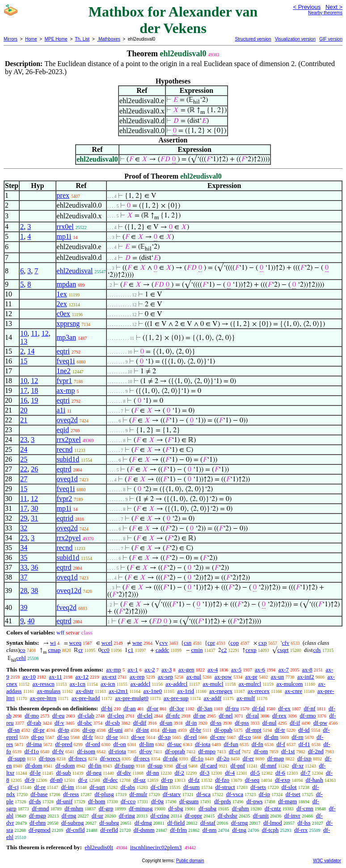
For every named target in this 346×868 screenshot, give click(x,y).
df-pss (242, 723)
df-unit (261, 816)
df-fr (88, 737)
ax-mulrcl (250, 684)
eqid (63, 430)
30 (34, 508)
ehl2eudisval (75, 271)
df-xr (298, 766)
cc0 (105, 650)
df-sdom (65, 766)
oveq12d (69, 590)
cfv (286, 643)
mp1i (64, 236)
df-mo (32, 716)
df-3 (205, 773)
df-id (304, 730)
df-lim (147, 744)
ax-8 (307, 670)
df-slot (289, 787)
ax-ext (109, 677)
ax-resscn (44, 684)
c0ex (63, 314)
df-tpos (47, 758)
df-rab (34, 723)
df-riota (117, 751)
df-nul (270, 723)
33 (24, 567)
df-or (152, 708)
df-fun (231, 744)
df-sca (203, 794)
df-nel (226, 716)
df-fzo (222, 780)
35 (24, 557)
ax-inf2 (306, 677)
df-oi (181, 766)
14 (31, 351)
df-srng (240, 823)
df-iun (169, 730)
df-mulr (139, 794)
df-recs (142, 758)
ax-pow (223, 677)
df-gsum (189, 801)
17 (24, 390)
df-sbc (85, 723)
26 (34, 469)
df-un (166, 723)
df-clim (159, 787)
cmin (197, 650)
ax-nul (194, 677)
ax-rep (137, 677)
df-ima (34, 744)
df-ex (284, 708)
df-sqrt (97, 787)
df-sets (258, 787)
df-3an (205, 708)
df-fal (259, 708)
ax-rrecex (259, 691)
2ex (62, 304)
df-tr (280, 730)
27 (24, 479)
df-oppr (193, 816)
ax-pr (251, 677)
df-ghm (241, 808)
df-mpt (253, 730)
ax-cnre (293, 691)
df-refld (109, 830)
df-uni (115, 730)
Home (31, 39)
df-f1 (304, 744)
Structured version (253, 39)
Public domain (190, 861)
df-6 (280, 773)
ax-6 (260, 670)
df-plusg (104, 794)
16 (24, 400)
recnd (65, 449)
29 (24, 518)
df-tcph (270, 830)
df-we (138, 737)
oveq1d (67, 479)
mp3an (67, 337)
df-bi (107, 708)
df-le (35, 773)
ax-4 (213, 670)
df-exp (283, 780)
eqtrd (64, 469)
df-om (261, 751)
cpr (211, 643)
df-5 (255, 773)
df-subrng (73, 823)
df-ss (216, 723)
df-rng (69, 816)
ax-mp (66, 390)
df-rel (190, 737)
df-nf (310, 708)
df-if (295, 723)
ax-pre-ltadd (86, 698)
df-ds (35, 801)
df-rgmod (40, 830)
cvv (163, 643)
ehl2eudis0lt (99, 847)
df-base (39, 794)
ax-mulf (246, 698)
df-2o (223, 758)
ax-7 (284, 670)
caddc (162, 650)
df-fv (58, 751)
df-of (235, 751)
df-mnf (268, 766)
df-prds (223, 801)
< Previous (307, 7)
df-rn (297, 737)
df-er (248, 758)
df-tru (232, 708)
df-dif (140, 723)
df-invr (292, 816)
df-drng (143, 823)
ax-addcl (141, 684)
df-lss (304, 823)
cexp (251, 650)
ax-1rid (186, 691)
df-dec (110, 780)
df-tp (63, 730)
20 (24, 410)
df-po (38, 737)
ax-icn (108, 684)
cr (80, 650)
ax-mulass (49, 691)
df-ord (93, 744)
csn (188, 643)
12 (45, 333)
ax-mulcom (289, 684)
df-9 (30, 780)
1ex (62, 294)
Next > (334, 7)
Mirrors (11, 39)
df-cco (128, 801)
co (22, 650)
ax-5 (236, 670)
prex (63, 195)
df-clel (145, 716)
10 (24, 333)
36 (34, 567)
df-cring (160, 816)
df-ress (71, 794)
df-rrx (301, 830)
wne (137, 643)
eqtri (63, 351)
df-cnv (218, 737)
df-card (209, 766)
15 (24, 361)
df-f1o (32, 751)
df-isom (86, 751)
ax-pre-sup (176, 698)
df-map (276, 758)
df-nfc (173, 716)
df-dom (34, 766)
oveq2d (67, 420)
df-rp (167, 780)
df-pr (39, 730)
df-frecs (77, 758)
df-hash (314, 780)
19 (34, 400)
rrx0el (65, 227)
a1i (61, 410)
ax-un (278, 677)
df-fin (95, 766)
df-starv (172, 794)
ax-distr (84, 691)
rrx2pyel (69, 538)
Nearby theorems (325, 13)
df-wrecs (110, 758)
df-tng (239, 830)
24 (24, 449)
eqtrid (65, 518)
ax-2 (150, 670)
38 (34, 590)
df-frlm (178, 830)
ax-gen (186, 670)
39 (24, 607)
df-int (142, 730)
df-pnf (238, 766)
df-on (120, 744)
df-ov (146, 751)
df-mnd (40, 808)
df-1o (197, 758)
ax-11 (56, 677)
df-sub (63, 773)
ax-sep (165, 677)
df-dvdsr (228, 816)
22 (24, 469)
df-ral (252, 716)
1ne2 (64, 371)
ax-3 (167, 670)
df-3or (177, 708)
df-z (83, 780)
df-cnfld (76, 830)
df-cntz (273, 808)
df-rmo (308, 716)
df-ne (199, 716)
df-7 (306, 773)
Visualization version (295, 39)
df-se (112, 737)
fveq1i (66, 361)
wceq (75, 643)
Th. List (82, 39)
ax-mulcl (213, 684)
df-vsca (235, 794)
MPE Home (56, 39)
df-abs (128, 787)
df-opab (223, 730)
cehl (21, 658)
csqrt (283, 650)
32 (24, 528)
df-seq (252, 780)
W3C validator (327, 861)
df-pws (254, 801)
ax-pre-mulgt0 (132, 698)
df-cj (13, 787)
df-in (191, 723)
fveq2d (67, 607)
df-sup (155, 766)
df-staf (208, 823)
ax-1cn (78, 684)
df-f (281, 744)
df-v (59, 723)
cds (317, 650)
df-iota (203, 744)
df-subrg (109, 823)
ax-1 (133, 670)
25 (24, 459)
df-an (129, 708)
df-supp (17, 758)
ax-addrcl (176, 684)
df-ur (97, 816)
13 (24, 341)
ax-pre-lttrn (43, 698)
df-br (195, 730)
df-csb (113, 723)
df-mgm (287, 801)
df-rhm (38, 823)
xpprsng (68, 323)
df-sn (14, 730)
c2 (224, 650)
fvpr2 (65, 499)
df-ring (127, 816)
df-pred (63, 744)
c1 (131, 650)
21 (24, 420)
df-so (63, 737)
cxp (263, 643)
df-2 (179, 773)
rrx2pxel (69, 440)
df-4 (230, 773)
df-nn (153, 773)
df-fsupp (125, 766)
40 (31, 621)
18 (34, 390)
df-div (124, 773)
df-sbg (175, 808)
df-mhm (74, 808)
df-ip (264, 794)
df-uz (139, 780)
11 (34, 333)
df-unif (64, 801)
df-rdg (171, 758)
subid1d (68, 459)
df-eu (58, 716)
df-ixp (304, 758)
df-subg (207, 808)
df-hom (97, 801)
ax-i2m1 (118, 691)
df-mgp (38, 816)
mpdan (67, 284)
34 (24, 548)
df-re (40, 787)
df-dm (271, 737)
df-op (89, 730)
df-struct (225, 787)
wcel (107, 643)
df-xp (165, 737)
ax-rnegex (221, 691)
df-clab (86, 716)
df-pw (320, 723)
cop (234, 643)
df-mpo (207, 751)
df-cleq (116, 716)
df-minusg (141, 808)
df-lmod (273, 823)
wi (53, 643)
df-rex (279, 716)
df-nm (210, 830)
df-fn (257, 744)
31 (34, 518)
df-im (68, 787)
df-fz (194, 780)
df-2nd (316, 751)
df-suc (175, 744)
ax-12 (82, 677)
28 (24, 590)
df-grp (106, 808)
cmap (54, 650)
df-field (176, 823)
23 (24, 440)
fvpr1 (65, 381)
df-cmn (305, 808)
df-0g (157, 801)
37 (24, 577)
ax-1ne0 (153, 691)
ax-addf (213, 698)
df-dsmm (144, 830)
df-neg (94, 773)
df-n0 (56, 780)
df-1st (288, 751)
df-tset (293, 794)
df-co (245, 737)
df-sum (192, 787)
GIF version (331, 39)
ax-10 (29, 677)
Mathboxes (109, 39)
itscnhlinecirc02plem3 (156, 847)
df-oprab (175, 751)
